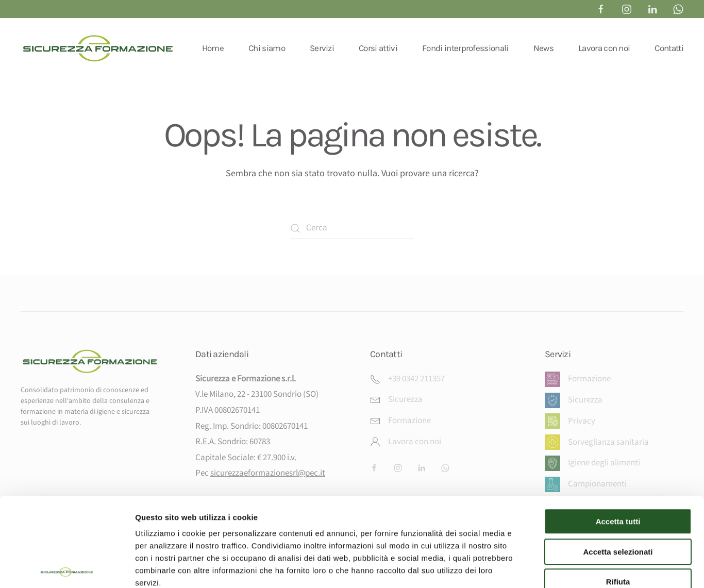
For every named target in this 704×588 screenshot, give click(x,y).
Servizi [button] (322, 48)
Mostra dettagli (542, 568)
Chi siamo (267, 48)
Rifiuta (618, 522)
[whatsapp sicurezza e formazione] (678, 9)
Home (213, 48)
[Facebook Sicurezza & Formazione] (601, 9)
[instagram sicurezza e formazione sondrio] (627, 9)
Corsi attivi (378, 48)
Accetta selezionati (618, 492)
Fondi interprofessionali (465, 48)
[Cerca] (352, 228)
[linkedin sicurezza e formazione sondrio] (652, 9)
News (543, 48)
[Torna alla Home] (98, 48)
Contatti (669, 48)
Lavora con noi (604, 48)
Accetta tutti (618, 462)
